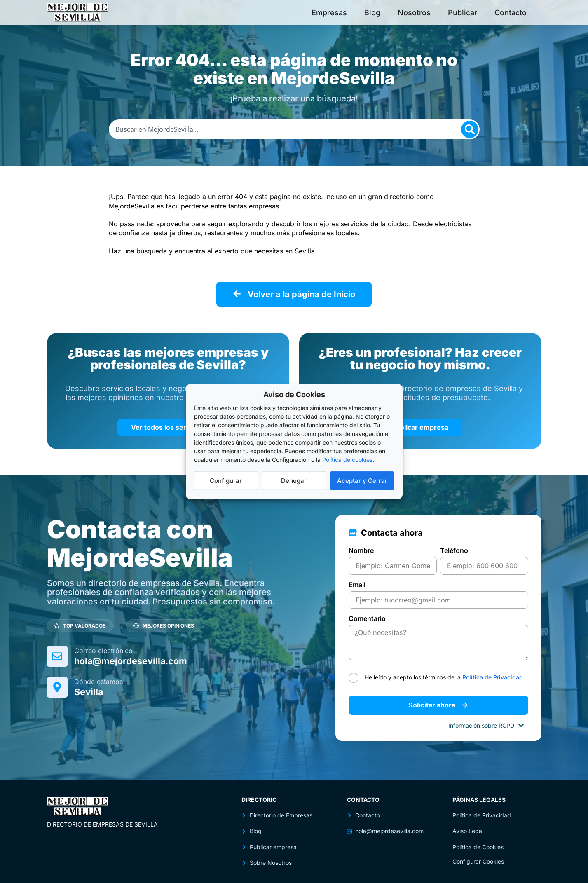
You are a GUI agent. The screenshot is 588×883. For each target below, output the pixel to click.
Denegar (294, 480)
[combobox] (294, 129)
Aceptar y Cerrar (362, 480)
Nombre (361, 550)
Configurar (226, 480)
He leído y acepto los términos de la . (445, 676)
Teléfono (454, 550)
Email (357, 584)
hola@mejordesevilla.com (132, 660)
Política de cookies (347, 460)
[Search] (470, 129)
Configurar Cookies (478, 861)
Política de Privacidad (493, 676)
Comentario (367, 618)
